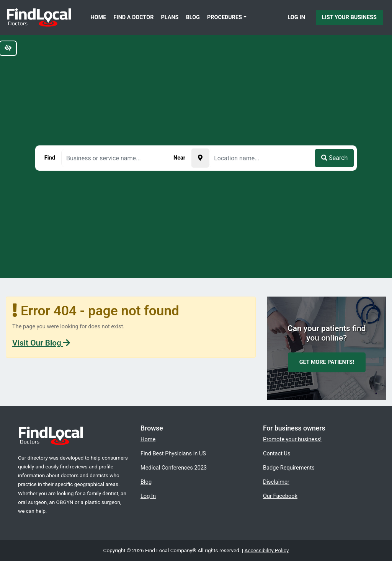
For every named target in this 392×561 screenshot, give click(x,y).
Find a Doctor (134, 17)
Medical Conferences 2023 (174, 468)
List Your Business (349, 17)
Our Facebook (280, 496)
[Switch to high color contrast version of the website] (8, 48)
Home (99, 17)
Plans (170, 17)
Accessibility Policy (267, 550)
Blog (193, 17)
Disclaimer (276, 482)
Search (334, 158)
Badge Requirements (289, 468)
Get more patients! (327, 362)
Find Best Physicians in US (173, 453)
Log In (296, 17)
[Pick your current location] (200, 158)
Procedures (225, 17)
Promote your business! (292, 439)
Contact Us (277, 453)
